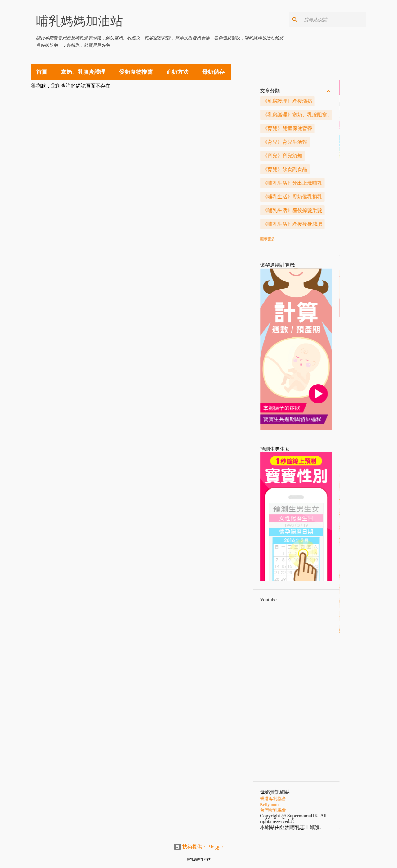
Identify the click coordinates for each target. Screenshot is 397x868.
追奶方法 (177, 72)
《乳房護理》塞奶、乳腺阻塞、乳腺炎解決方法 (341, 115)
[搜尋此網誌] (334, 20)
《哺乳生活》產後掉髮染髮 (319, 210)
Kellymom (296, 805)
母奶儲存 (213, 72)
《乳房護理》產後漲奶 (314, 101)
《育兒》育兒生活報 (312, 142)
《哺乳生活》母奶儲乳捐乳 (319, 197)
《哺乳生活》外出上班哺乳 (319, 183)
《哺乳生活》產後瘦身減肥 (319, 224)
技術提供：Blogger (198, 847)
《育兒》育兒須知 (309, 156)
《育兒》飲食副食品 (312, 169)
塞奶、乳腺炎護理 (83, 72)
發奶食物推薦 (136, 72)
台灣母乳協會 (300, 810)
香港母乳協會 (300, 799)
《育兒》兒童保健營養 (314, 128)
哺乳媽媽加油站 (79, 21)
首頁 (42, 72)
